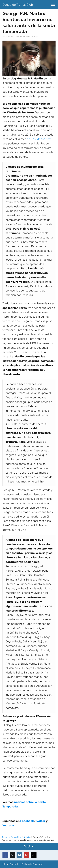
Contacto (15, 864)
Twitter (40, 821)
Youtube (8, 825)
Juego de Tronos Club (18, 5)
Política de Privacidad (32, 864)
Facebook (27, 821)
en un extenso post (39, 139)
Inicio (5, 864)
